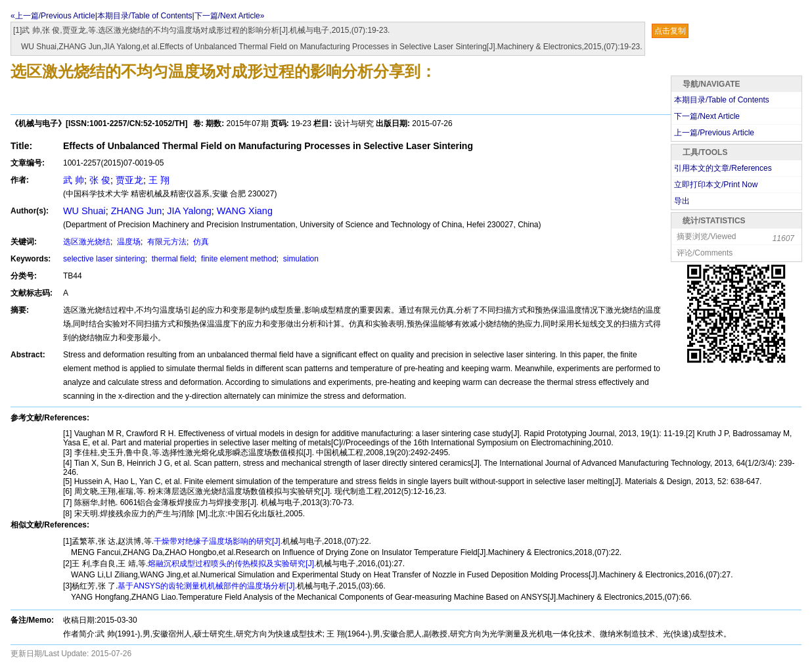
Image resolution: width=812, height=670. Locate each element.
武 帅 (74, 180)
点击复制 (670, 31)
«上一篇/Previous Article (53, 16)
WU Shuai (84, 211)
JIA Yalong (189, 211)
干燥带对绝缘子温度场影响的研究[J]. (218, 541)
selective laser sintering (104, 259)
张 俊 (100, 180)
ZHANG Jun (137, 211)
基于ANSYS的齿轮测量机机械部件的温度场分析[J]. (207, 586)
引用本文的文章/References (723, 168)
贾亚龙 (129, 180)
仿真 (200, 242)
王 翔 (159, 180)
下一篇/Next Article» (230, 16)
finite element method (238, 259)
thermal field (172, 259)
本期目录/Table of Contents (145, 16)
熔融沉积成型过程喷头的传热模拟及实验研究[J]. (232, 564)
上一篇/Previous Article (714, 133)
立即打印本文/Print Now (716, 185)
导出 (682, 201)
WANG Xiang (245, 211)
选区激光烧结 (87, 242)
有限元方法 (166, 242)
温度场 (128, 242)
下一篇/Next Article (707, 116)
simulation (300, 259)
